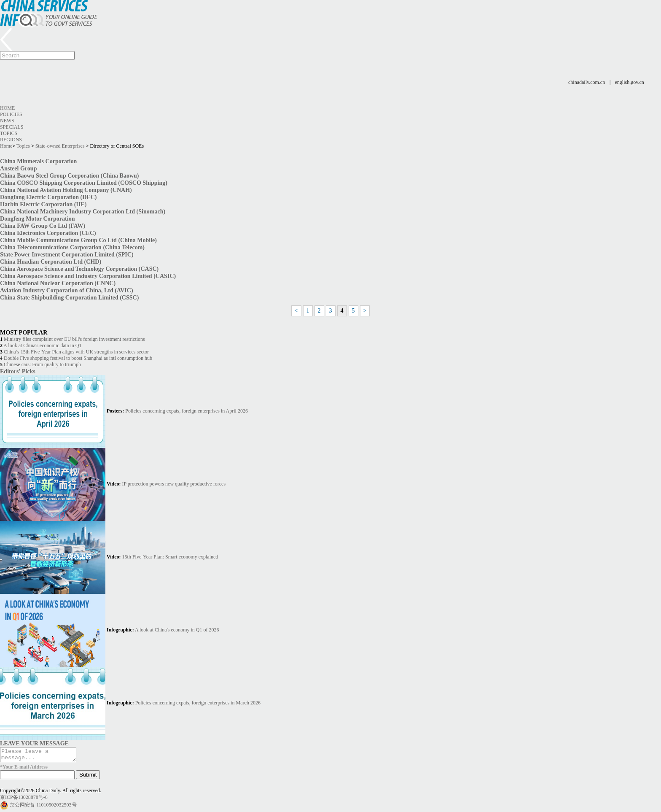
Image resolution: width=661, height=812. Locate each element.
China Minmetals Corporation (38, 161)
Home (7, 108)
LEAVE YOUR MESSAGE (34, 743)
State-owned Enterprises (60, 146)
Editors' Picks (18, 371)
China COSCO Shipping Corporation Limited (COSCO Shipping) (84, 183)
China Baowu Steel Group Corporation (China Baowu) (70, 175)
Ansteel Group (18, 168)
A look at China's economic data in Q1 (42, 345)
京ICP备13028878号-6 (24, 800)
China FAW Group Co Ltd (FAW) (43, 226)
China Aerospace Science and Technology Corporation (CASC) (79, 269)
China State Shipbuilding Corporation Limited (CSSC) (69, 297)
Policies (11, 114)
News (7, 121)
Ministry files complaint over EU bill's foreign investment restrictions (74, 339)
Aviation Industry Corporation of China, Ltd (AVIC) (67, 290)
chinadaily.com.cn (587, 82)
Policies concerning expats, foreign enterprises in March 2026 (198, 703)
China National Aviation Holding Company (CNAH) (66, 190)
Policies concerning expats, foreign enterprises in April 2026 (187, 411)
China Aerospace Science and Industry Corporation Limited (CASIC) (88, 276)
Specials (12, 127)
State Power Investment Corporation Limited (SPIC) (67, 254)
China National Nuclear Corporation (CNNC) (58, 283)
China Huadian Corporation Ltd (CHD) (51, 262)
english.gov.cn (630, 82)
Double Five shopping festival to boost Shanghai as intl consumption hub (78, 358)
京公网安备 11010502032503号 (43, 807)
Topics (9, 133)
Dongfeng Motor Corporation (37, 219)
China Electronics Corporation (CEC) (48, 233)
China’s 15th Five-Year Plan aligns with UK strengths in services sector (76, 352)
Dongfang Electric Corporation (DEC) (48, 197)
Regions (11, 140)
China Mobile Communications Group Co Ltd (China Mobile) (78, 240)
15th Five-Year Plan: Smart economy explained (170, 557)
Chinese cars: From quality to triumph (42, 364)
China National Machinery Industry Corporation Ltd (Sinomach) (83, 211)
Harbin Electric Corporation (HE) (43, 204)
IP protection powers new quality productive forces (174, 484)
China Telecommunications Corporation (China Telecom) (72, 247)
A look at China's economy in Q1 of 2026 (177, 630)
